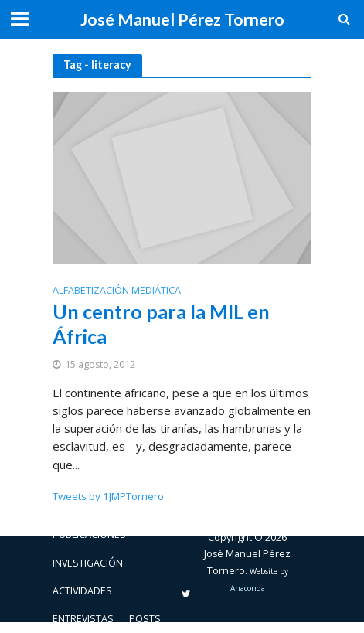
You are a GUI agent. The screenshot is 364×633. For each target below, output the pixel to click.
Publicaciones (89, 534)
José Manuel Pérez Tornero (182, 19)
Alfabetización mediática (117, 291)
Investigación (88, 563)
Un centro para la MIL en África (161, 324)
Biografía (77, 507)
